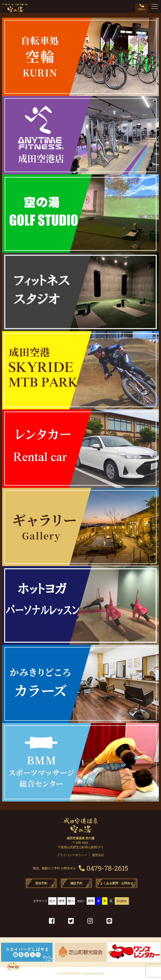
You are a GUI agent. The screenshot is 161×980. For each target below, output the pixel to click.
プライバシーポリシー (72, 855)
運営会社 (98, 855)
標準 (62, 901)
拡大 (52, 901)
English (122, 901)
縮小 (71, 901)
